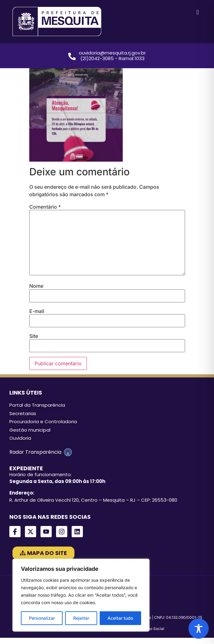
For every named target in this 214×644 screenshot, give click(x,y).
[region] (81, 595)
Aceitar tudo (120, 618)
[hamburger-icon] (198, 12)
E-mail (37, 311)
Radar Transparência (41, 452)
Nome (36, 286)
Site (34, 336)
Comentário (45, 207)
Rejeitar (81, 618)
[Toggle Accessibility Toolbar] (199, 629)
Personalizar (42, 618)
